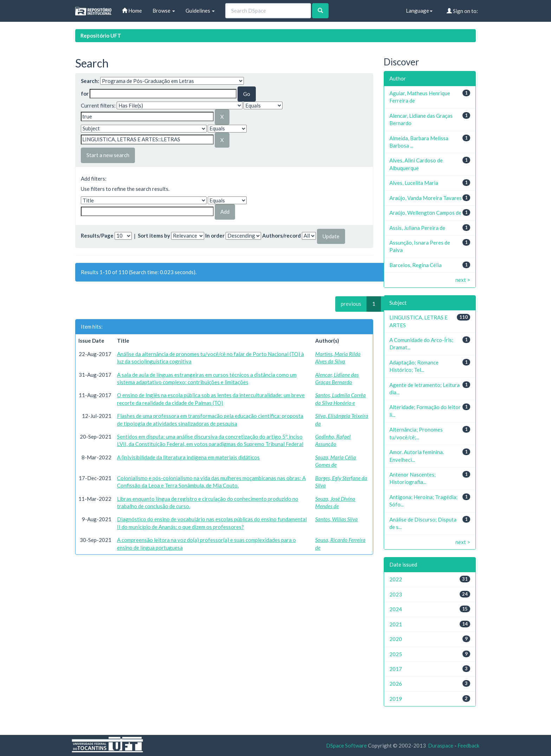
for (85, 93)
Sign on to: (462, 11)
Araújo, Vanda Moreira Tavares (426, 198)
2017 (396, 669)
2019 (396, 699)
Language (419, 11)
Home (132, 11)
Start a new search (108, 155)
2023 (396, 594)
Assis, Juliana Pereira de (417, 228)
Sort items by (154, 235)
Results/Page (97, 235)
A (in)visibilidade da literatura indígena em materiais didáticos (188, 457)
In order (215, 235)
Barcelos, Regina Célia (416, 265)
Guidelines (200, 11)
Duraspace (441, 745)
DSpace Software (346, 745)
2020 (396, 639)
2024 (396, 609)
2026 (396, 684)
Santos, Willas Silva (336, 519)
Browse (164, 11)
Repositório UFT (101, 35)
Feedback (468, 745)
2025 (396, 654)
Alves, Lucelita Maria (414, 183)
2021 (396, 624)
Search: (90, 81)
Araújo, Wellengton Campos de (425, 213)
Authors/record (281, 235)
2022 (396, 579)
